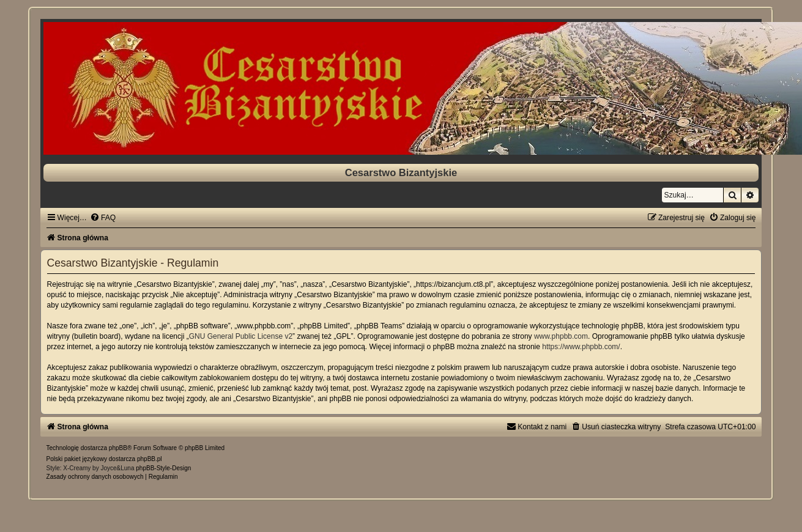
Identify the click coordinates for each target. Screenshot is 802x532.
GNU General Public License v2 (241, 336)
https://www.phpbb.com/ (581, 347)
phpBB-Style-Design (163, 468)
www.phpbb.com (561, 336)
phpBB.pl (150, 459)
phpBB (118, 448)
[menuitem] (103, 218)
